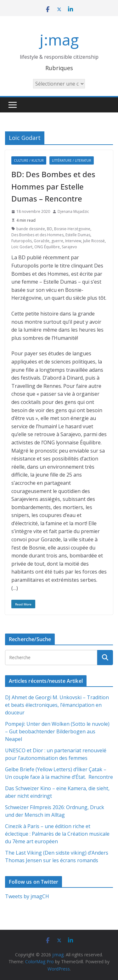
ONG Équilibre (47, 247)
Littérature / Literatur (72, 160)
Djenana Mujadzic (73, 211)
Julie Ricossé (94, 241)
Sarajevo (69, 247)
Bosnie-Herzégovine (72, 229)
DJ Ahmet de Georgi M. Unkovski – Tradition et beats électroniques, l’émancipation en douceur (57, 705)
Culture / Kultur (29, 160)
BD (50, 229)
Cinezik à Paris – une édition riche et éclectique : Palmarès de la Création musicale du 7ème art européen (57, 834)
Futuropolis (22, 241)
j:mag (59, 40)
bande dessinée (31, 229)
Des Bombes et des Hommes (37, 235)
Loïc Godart (22, 247)
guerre (57, 241)
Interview (73, 241)
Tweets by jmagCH (27, 896)
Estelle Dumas (78, 235)
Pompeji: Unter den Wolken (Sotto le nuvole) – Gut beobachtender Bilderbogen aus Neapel (57, 731)
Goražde (42, 241)
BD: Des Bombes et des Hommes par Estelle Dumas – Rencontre (53, 186)
